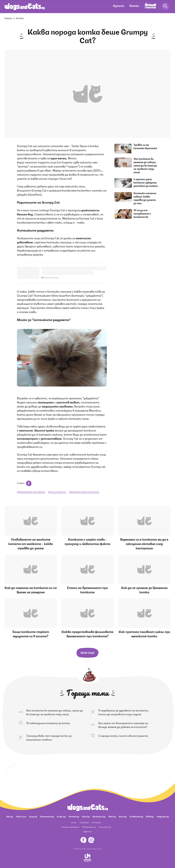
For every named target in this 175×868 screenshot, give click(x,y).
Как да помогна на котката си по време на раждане (31, 590)
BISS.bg (150, 816)
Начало (8, 18)
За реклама (84, 822)
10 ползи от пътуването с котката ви (142, 213)
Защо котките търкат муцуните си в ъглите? (31, 634)
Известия (87, 831)
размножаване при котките (31, 492)
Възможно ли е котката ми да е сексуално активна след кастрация (144, 543)
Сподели (24, 483)
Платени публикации (70, 827)
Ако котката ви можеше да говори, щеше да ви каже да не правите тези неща (145, 165)
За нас (74, 822)
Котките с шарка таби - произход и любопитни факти (87, 541)
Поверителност (89, 827)
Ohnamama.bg (47, 816)
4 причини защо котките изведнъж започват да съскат (146, 182)
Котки (134, 5)
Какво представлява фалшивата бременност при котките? (87, 634)
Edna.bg (86, 816)
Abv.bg (10, 816)
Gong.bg (33, 816)
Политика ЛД (105, 827)
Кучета (119, 5)
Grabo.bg (61, 816)
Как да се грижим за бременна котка (144, 590)
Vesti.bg (112, 816)
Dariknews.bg (99, 816)
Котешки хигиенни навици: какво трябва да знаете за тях (145, 198)
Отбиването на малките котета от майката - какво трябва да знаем (31, 543)
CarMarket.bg (136, 816)
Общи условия (97, 849)
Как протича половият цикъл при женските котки (144, 634)
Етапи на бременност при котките (87, 590)
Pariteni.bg (74, 816)
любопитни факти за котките (84, 492)
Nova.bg (123, 816)
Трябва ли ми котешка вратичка (145, 146)
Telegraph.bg (163, 816)
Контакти (96, 822)
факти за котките (57, 492)
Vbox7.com (21, 816)
